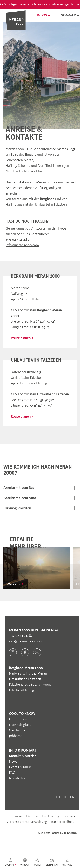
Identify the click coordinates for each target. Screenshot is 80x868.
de (58, 797)
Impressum (14, 816)
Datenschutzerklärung (43, 816)
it (65, 797)
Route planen (22, 338)
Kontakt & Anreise (23, 756)
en (72, 797)
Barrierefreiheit (63, 822)
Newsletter (17, 778)
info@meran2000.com (25, 641)
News (13, 761)
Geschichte (17, 730)
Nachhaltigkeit (20, 725)
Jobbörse (16, 736)
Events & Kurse (20, 767)
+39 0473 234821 (21, 636)
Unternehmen (19, 719)
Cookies (69, 816)
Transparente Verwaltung (28, 822)
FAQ (12, 773)
